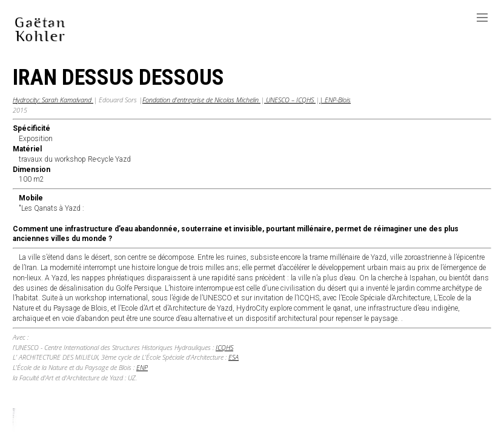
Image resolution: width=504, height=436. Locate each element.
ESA (234, 357)
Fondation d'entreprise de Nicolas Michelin (201, 100)
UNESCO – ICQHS (290, 100)
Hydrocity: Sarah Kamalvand (53, 100)
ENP (142, 367)
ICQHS (224, 347)
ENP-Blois (337, 100)
